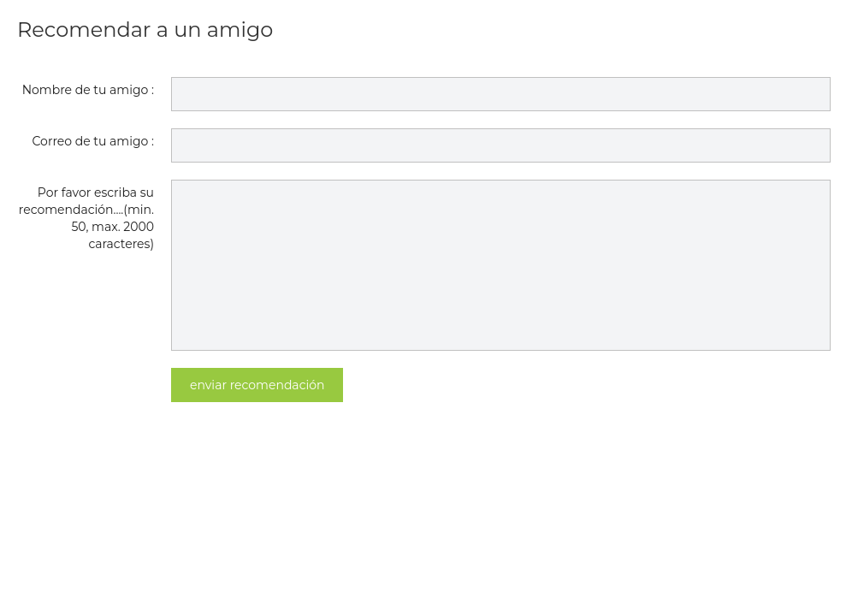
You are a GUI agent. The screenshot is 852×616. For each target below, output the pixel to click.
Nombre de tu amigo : (88, 90)
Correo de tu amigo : (94, 141)
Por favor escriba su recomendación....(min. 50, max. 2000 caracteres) (86, 218)
